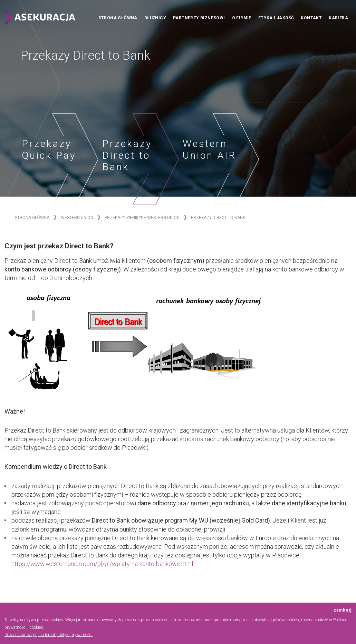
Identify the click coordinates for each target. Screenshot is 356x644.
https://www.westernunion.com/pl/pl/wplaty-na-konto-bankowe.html (102, 564)
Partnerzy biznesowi (199, 18)
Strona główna (118, 18)
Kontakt (311, 18)
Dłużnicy (155, 18)
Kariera (338, 18)
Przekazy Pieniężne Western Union (142, 218)
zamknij (343, 610)
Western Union (77, 218)
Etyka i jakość (276, 18)
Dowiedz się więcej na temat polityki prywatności (49, 635)
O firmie (242, 18)
